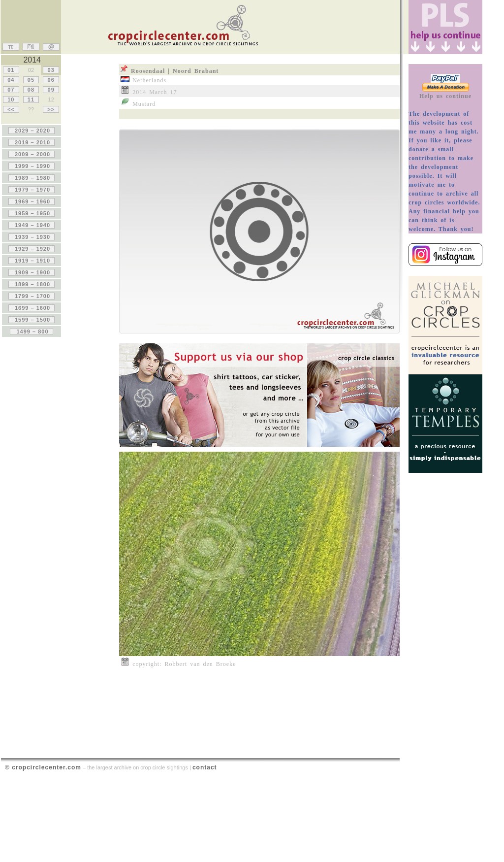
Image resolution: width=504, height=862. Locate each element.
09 (51, 90)
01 (11, 70)
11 (31, 99)
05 (31, 80)
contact (205, 767)
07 (11, 90)
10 (11, 99)
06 (51, 80)
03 (51, 70)
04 (11, 80)
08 (31, 90)
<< (11, 109)
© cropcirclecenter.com (43, 767)
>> (51, 109)
